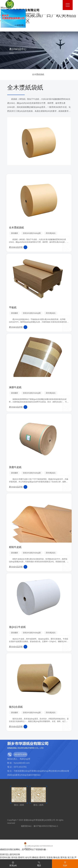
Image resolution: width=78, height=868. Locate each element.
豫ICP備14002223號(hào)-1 (46, 826)
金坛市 (28, 857)
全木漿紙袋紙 (38, 74)
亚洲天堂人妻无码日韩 (10, 854)
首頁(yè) (13, 863)
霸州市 (42, 857)
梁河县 (63, 857)
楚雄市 (21, 857)
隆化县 (56, 857)
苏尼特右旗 (5, 857)
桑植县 (35, 857)
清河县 (14, 857)
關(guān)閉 (6, 8)
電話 (39, 863)
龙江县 (70, 857)
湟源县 (49, 857)
